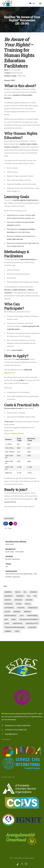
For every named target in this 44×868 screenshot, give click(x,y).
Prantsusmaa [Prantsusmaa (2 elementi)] (32, 616)
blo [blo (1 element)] (25, 592)
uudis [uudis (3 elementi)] (7, 623)
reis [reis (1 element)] (6, 620)
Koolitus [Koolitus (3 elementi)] (21, 608)
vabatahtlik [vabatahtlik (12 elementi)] (17, 623)
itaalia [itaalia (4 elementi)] (28, 604)
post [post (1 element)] (22, 616)
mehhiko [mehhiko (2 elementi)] (27, 612)
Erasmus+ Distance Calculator (14, 434)
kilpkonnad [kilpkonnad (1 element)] (9, 608)
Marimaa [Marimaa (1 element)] (17, 612)
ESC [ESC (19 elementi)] (29, 596)
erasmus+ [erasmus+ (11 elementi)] (20, 596)
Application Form (10, 373)
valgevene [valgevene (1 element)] (32, 627)
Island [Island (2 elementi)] (19, 604)
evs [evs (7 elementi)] (35, 596)
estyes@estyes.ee (11, 734)
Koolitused (9, 519)
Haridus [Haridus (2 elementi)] (8, 600)
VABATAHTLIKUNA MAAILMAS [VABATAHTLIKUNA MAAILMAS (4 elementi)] (15, 627)
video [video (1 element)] (17, 631)
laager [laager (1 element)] (7, 612)
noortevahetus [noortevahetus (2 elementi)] (10, 616)
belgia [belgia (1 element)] (18, 592)
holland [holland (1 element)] (29, 600)
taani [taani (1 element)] (13, 620)
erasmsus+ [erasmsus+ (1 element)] (9, 596)
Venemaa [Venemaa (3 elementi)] (8, 631)
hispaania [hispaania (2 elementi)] (18, 600)
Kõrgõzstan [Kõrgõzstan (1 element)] (33, 608)
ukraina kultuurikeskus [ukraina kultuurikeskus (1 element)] (29, 620)
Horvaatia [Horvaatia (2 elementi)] (9, 604)
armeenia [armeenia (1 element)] (8, 592)
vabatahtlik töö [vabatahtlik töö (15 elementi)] (32, 623)
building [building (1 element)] (34, 592)
